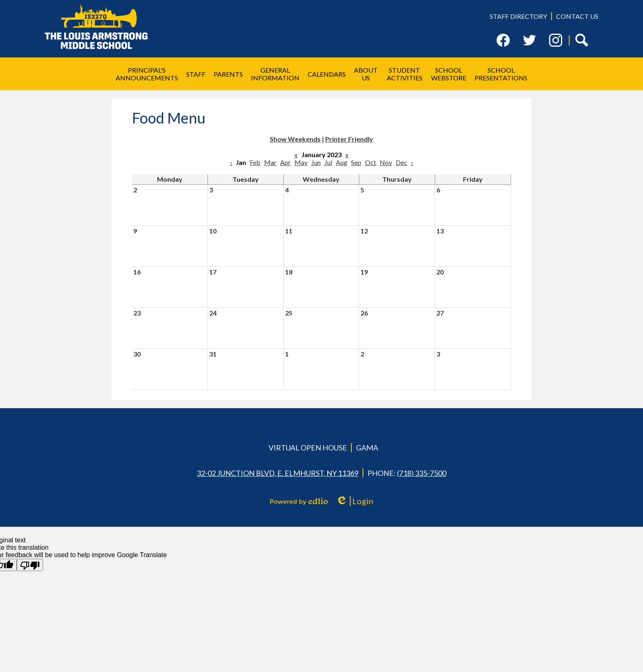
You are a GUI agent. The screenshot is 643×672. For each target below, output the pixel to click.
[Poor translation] (30, 565)
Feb (255, 162)
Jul (328, 162)
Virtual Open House (308, 448)
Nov (386, 162)
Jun (316, 162)
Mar (270, 162)
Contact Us (577, 16)
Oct (371, 162)
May (301, 162)
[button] (147, 74)
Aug (342, 162)
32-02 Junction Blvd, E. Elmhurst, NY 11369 (278, 473)
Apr (285, 162)
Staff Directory (518, 16)
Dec (401, 162)
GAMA (367, 448)
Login (355, 501)
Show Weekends (295, 139)
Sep (356, 162)
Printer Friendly (349, 139)
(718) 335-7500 (422, 473)
